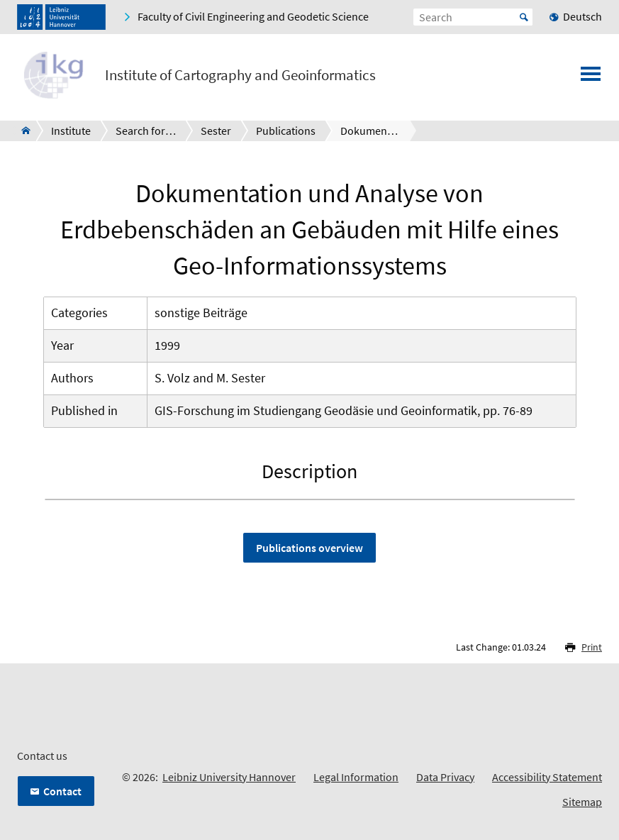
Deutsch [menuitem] (582, 16)
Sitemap (582, 802)
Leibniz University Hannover (229, 777)
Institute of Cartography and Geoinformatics (240, 75)
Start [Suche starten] (524, 17)
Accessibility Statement (547, 777)
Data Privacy (445, 777)
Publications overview (309, 548)
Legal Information (356, 777)
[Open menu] (591, 78)
